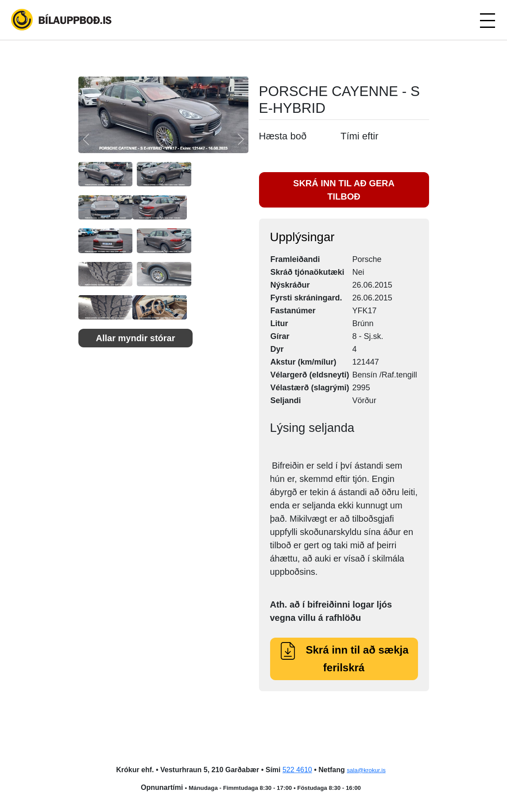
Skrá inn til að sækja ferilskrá (344, 659)
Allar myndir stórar (136, 338)
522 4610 (297, 770)
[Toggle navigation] (487, 20)
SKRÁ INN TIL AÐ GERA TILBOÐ (344, 190)
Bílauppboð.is (62, 20)
